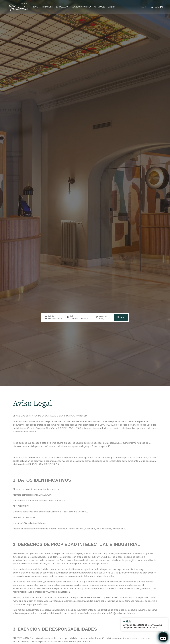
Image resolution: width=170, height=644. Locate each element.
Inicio (36, 7)
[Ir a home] (18, 7)
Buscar (121, 317)
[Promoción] (106, 318)
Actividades (100, 7)
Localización (63, 7)
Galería (111, 7)
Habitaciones (47, 7)
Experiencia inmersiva (81, 7)
